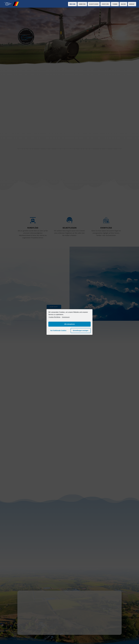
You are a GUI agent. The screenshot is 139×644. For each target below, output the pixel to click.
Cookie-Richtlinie (54, 317)
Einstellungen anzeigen (81, 331)
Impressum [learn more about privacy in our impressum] (66, 317)
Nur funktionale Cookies (58, 331)
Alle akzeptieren (69, 324)
